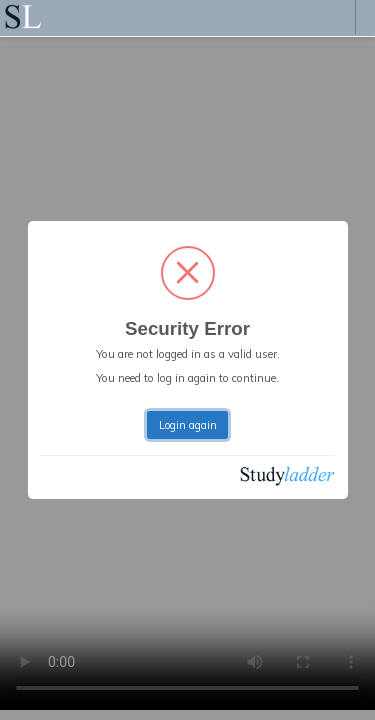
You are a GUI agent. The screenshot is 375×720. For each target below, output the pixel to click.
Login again (188, 425)
